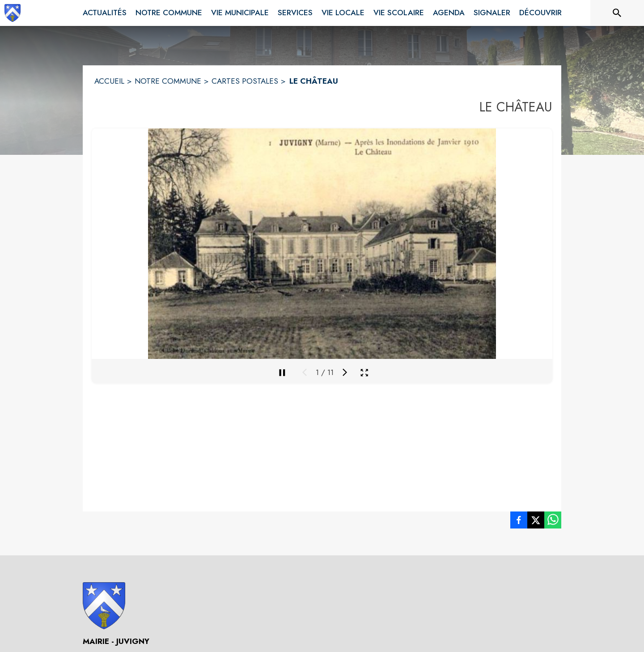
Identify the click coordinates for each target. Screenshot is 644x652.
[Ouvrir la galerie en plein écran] (364, 373)
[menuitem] (105, 13)
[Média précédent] (305, 372)
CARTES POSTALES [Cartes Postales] (245, 81)
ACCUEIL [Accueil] (109, 81)
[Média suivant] (345, 372)
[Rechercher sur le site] (617, 13)
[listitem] (519, 522)
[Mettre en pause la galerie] (282, 372)
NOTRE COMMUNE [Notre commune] (168, 81)
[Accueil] (13, 13)
